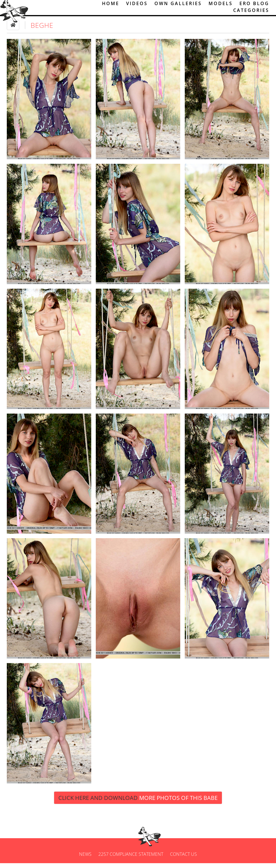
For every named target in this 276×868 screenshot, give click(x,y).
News (85, 859)
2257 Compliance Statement (131, 859)
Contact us (183, 859)
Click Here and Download (138, 802)
